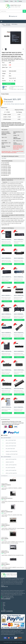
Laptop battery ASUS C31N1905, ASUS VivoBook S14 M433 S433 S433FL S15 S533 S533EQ (13, 542)
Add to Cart (9, 84)
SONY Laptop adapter (9, 465)
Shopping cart (13, 16)
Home (3, 24)
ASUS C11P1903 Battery (7, 407)
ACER (3, 606)
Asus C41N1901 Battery (7, 389)
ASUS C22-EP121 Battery (8, 240)
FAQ (16, 1)
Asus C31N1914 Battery (7, 370)
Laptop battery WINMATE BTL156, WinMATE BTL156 (12, 555)
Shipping (20, 1)
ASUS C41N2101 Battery (20, 295)
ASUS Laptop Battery (9, 446)
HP (2, 608)
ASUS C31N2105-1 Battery (8, 295)
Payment (7, 1)
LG (2, 607)
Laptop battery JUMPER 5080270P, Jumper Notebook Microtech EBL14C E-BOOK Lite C (13, 529)
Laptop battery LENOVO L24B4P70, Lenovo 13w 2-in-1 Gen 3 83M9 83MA (13, 568)
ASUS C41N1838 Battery (20, 314)
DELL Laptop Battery (9, 440)
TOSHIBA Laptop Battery (10, 454)
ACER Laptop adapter (9, 470)
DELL (3, 604)
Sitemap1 (4, 596)
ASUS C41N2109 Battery (8, 258)
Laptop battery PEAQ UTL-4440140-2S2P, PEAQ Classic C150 (12, 516)
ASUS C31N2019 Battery (20, 407)
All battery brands (6, 438)
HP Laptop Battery (8, 449)
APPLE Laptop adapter (9, 473)
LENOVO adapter (8, 462)
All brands (8, 24)
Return (12, 1)
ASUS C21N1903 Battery (8, 314)
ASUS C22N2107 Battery (8, 277)
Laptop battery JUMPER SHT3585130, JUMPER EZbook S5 (12, 489)
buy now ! (22, 104)
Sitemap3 (11, 596)
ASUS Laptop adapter (9, 459)
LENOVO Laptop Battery (9, 451)
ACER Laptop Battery (9, 443)
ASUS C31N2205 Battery (20, 240)
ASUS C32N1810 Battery (8, 333)
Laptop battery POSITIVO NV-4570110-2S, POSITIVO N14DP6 (13, 502)
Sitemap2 (8, 596)
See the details (7, 245)
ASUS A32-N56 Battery (20, 389)
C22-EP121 (4, 158)
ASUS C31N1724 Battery (20, 370)
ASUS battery (14, 24)
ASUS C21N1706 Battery (7, 351)
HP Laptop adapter (8, 468)
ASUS (3, 603)
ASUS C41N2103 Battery (20, 277)
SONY (3, 610)
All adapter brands (6, 457)
